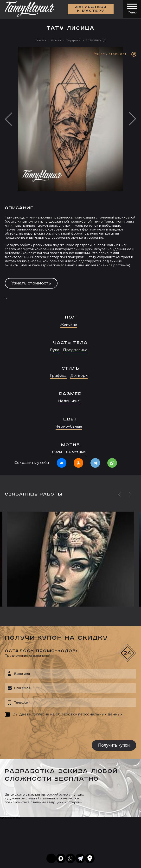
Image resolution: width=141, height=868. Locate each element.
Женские (69, 325)
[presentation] (35, 729)
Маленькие (69, 401)
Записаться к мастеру (90, 10)
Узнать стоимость (31, 283)
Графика (58, 376)
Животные (76, 452)
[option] (70, 261)
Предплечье (75, 350)
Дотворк (79, 376)
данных (115, 714)
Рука (55, 350)
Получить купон (114, 745)
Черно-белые (69, 427)
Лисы (57, 452)
